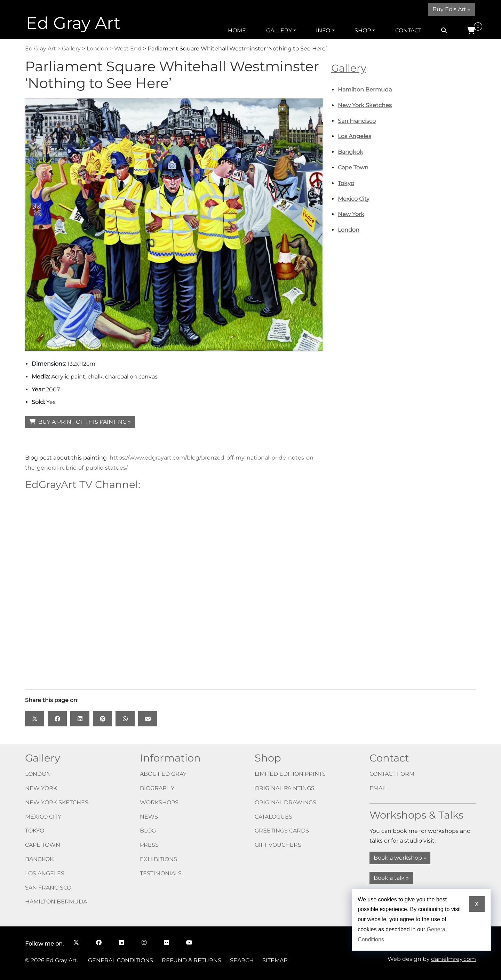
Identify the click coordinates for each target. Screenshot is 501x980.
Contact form (392, 774)
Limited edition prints (290, 774)
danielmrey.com (454, 959)
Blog (148, 831)
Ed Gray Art (73, 23)
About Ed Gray (163, 774)
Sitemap (275, 960)
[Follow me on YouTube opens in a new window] (189, 942)
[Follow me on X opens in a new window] (76, 942)
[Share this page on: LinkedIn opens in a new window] (80, 719)
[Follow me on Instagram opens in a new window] (144, 942)
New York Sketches (365, 105)
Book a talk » (391, 878)
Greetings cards (282, 831)
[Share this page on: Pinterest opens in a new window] (102, 719)
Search (242, 960)
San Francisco (357, 121)
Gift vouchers (278, 845)
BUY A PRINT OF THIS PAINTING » (80, 422)
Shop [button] (363, 30)
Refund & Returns (192, 960)
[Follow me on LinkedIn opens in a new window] (121, 942)
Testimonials (161, 873)
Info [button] (323, 30)
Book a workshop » (400, 858)
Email (378, 788)
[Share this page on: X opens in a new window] (35, 719)
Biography (157, 788)
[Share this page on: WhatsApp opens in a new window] (125, 719)
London (349, 230)
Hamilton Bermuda (365, 90)
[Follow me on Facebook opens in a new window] (99, 942)
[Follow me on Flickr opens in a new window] (166, 942)
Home (237, 30)
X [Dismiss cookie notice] (477, 904)
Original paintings (285, 788)
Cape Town (353, 168)
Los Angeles (355, 136)
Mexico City (354, 199)
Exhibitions (158, 859)
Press (149, 845)
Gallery (349, 68)
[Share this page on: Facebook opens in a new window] (57, 719)
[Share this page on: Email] (148, 719)
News (149, 817)
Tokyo (346, 183)
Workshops (159, 802)
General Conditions (121, 960)
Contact (408, 30)
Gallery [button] (279, 30)
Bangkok (351, 152)
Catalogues (273, 817)
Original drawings (285, 802)
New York (351, 214)
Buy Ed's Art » (451, 9)
